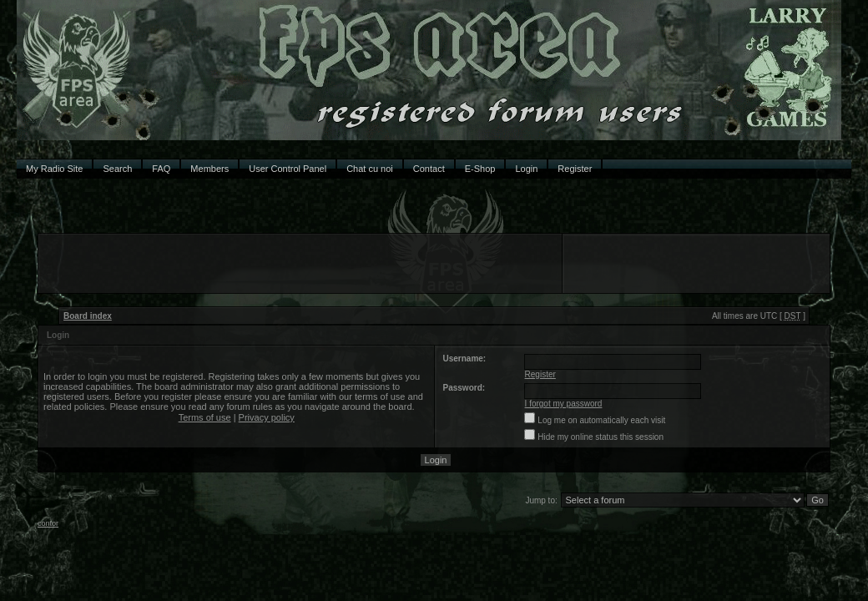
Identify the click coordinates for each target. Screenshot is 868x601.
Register (575, 169)
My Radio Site (54, 169)
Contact (429, 169)
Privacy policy (267, 417)
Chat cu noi (370, 169)
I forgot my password (564, 404)
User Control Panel (288, 169)
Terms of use (205, 417)
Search (117, 169)
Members (209, 169)
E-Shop (480, 169)
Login (526, 169)
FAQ (161, 169)
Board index (88, 316)
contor (48, 523)
